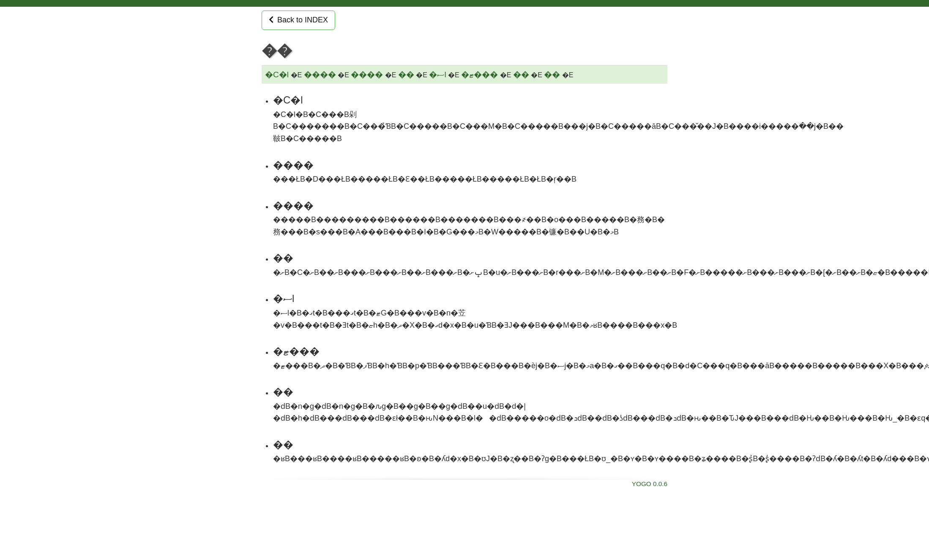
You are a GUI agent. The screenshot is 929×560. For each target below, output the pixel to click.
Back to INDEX (298, 20)
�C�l (277, 75)
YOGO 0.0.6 (650, 484)
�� (406, 75)
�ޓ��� (480, 75)
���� (320, 75)
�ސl (437, 75)
